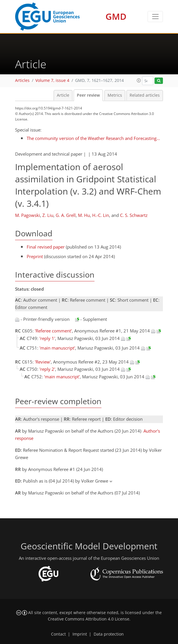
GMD (116, 16)
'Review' (43, 362)
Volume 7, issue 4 (52, 80)
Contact (58, 634)
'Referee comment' (53, 331)
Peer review (88, 95)
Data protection (109, 634)
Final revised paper (46, 247)
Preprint (35, 256)
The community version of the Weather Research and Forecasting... (93, 138)
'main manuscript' (57, 348)
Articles (22, 80)
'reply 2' (47, 369)
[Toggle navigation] (155, 17)
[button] (139, 80)
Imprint (80, 634)
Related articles (145, 95)
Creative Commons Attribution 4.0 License (89, 619)
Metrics (115, 95)
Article (63, 95)
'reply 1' (47, 338)
